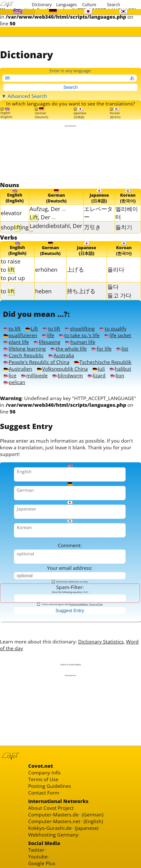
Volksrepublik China (62, 368)
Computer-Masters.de (53, 814)
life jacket (118, 335)
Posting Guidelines (79, 604)
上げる (75, 269)
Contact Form (44, 792)
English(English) (6, 113)
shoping (15, 227)
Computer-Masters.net (54, 821)
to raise (11, 261)
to (8, 269)
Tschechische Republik (103, 362)
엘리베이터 (127, 213)
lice (10, 375)
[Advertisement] (70, 154)
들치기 (124, 227)
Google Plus (42, 863)
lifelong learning (25, 348)
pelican (14, 382)
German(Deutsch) (42, 113)
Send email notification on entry (70, 581)
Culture (89, 5)
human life (80, 342)
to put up (13, 278)
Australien (18, 368)
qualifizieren (20, 335)
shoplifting (80, 328)
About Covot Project (51, 807)
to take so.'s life (79, 335)
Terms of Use (96, 604)
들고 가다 (119, 295)
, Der (43, 217)
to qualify (113, 328)
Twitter (36, 849)
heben (43, 291)
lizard (97, 375)
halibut (120, 368)
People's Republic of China (37, 362)
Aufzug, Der (48, 209)
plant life (16, 342)
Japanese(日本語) (80, 113)
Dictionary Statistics (101, 641)
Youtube (38, 856)
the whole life (69, 348)
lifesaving (47, 342)
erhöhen (46, 269)
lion (117, 375)
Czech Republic (24, 355)
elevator (11, 213)
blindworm (68, 375)
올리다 (116, 269)
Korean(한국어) (115, 113)
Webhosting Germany (53, 834)
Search (113, 5)
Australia (61, 355)
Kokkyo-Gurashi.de (50, 828)
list (122, 348)
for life (101, 348)
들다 (113, 286)
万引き (92, 227)
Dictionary (42, 5)
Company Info (44, 772)
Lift (32, 328)
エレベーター (98, 213)
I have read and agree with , (70, 604)
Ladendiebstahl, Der (56, 227)
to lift (12, 328)
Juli (99, 368)
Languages (66, 5)
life (48, 335)
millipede (34, 375)
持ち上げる (81, 291)
